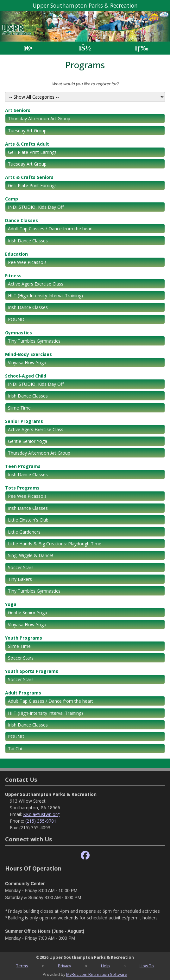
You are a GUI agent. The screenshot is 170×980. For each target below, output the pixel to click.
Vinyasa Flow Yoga (27, 362)
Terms (22, 966)
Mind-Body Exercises (28, 354)
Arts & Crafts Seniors (29, 177)
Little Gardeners (24, 532)
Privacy (64, 966)
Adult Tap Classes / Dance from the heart (50, 229)
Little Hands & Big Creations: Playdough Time (55, 544)
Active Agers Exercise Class (36, 284)
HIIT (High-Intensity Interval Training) (45, 296)
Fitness (13, 276)
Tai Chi (15, 749)
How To (147, 966)
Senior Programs (24, 421)
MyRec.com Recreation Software (97, 974)
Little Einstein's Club (28, 520)
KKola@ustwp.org (41, 814)
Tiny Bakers (20, 579)
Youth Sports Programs (32, 671)
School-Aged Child (26, 376)
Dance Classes (22, 220)
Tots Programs (22, 488)
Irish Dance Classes (28, 241)
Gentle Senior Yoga (28, 441)
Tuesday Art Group (27, 131)
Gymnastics (19, 333)
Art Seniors (18, 110)
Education (16, 254)
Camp (12, 199)
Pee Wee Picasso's (27, 262)
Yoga (11, 604)
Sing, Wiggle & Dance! (30, 555)
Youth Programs (24, 638)
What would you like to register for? (85, 84)
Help (105, 966)
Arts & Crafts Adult (27, 144)
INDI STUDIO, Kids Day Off (36, 207)
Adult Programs (23, 693)
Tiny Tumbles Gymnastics (34, 341)
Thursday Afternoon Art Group (39, 118)
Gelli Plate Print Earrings (32, 152)
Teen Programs (23, 466)
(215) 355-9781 (41, 821)
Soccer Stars (21, 567)
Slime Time (19, 408)
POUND (16, 319)
